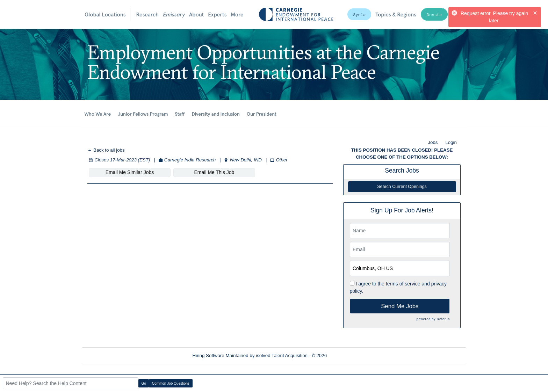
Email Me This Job (214, 172)
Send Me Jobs (400, 306)
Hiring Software (208, 355)
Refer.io (443, 319)
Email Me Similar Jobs (130, 172)
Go (144, 383)
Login (451, 142)
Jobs (433, 142)
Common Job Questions (171, 383)
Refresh (348, 355)
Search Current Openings (402, 187)
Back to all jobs (106, 150)
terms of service (403, 284)
